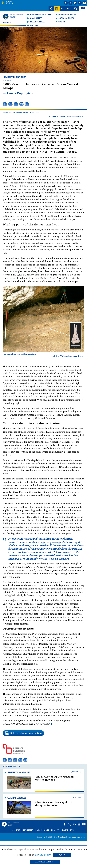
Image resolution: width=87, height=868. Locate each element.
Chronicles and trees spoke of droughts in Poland (54, 804)
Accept (62, 855)
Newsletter (28, 830)
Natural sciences (67, 15)
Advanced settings (45, 862)
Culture (34, 25)
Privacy (55, 830)
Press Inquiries (42, 830)
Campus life (36, 18)
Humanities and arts (41, 15)
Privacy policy (43, 855)
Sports (62, 22)
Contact (16, 830)
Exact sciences (38, 22)
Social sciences (66, 18)
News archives (68, 830)
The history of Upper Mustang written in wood (54, 778)
